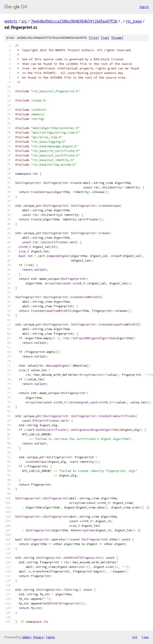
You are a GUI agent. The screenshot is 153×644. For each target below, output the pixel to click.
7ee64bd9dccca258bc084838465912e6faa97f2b (74, 21)
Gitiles (26, 637)
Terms (50, 637)
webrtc (11, 21)
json (145, 637)
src (24, 21)
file (94, 38)
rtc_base (134, 21)
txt (135, 637)
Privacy (38, 637)
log (105, 38)
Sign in (144, 7)
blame (117, 38)
